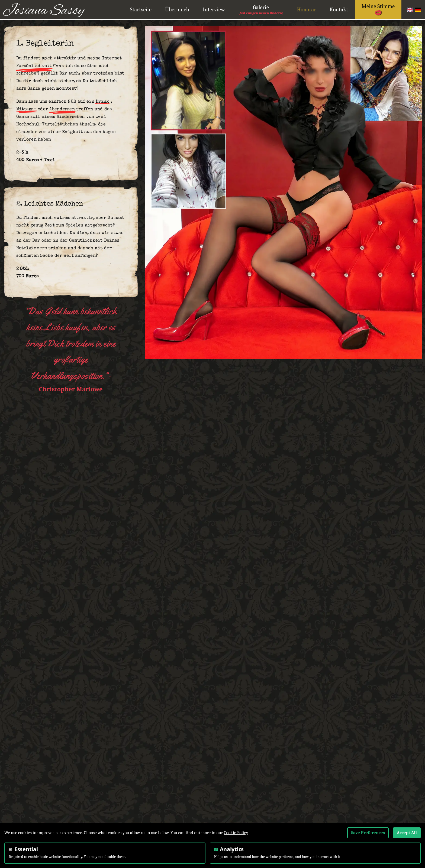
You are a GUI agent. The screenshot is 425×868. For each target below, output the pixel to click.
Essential (26, 849)
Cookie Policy (236, 833)
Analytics (232, 849)
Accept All (407, 833)
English (410, 10)
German (418, 10)
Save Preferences (368, 833)
